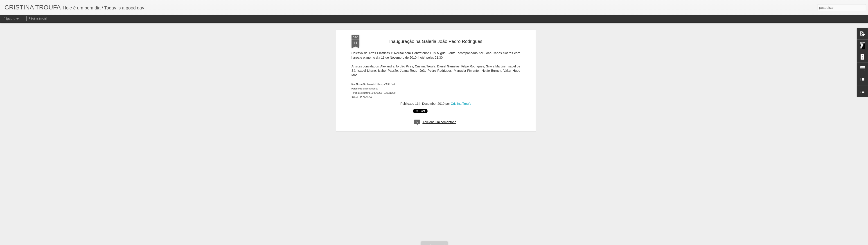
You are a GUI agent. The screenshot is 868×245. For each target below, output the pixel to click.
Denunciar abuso (470, 243)
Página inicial (38, 18)
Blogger (455, 243)
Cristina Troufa (461, 33)
